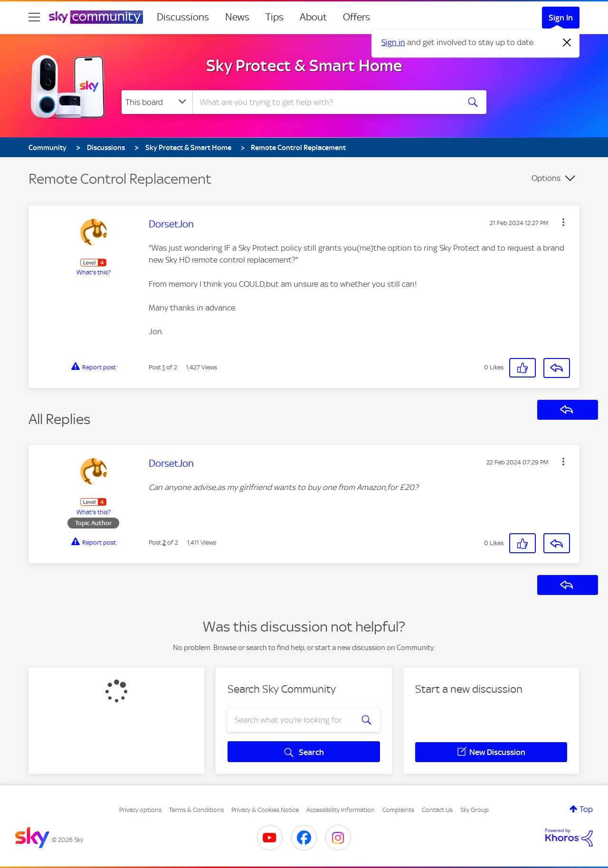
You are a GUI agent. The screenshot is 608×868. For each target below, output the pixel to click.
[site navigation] (34, 17)
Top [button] (586, 809)
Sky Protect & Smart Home (304, 66)
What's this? (94, 272)
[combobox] (325, 102)
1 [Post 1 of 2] (164, 367)
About (313, 17)
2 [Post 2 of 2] (164, 542)
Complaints (398, 810)
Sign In (561, 18)
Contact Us (437, 810)
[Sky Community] (96, 17)
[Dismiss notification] (567, 43)
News (237, 17)
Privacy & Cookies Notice (265, 810)
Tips (275, 17)
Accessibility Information (341, 810)
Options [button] (546, 178)
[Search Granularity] (157, 102)
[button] (563, 222)
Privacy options (140, 810)
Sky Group (475, 810)
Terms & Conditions (196, 810)
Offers (356, 17)
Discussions (183, 17)
